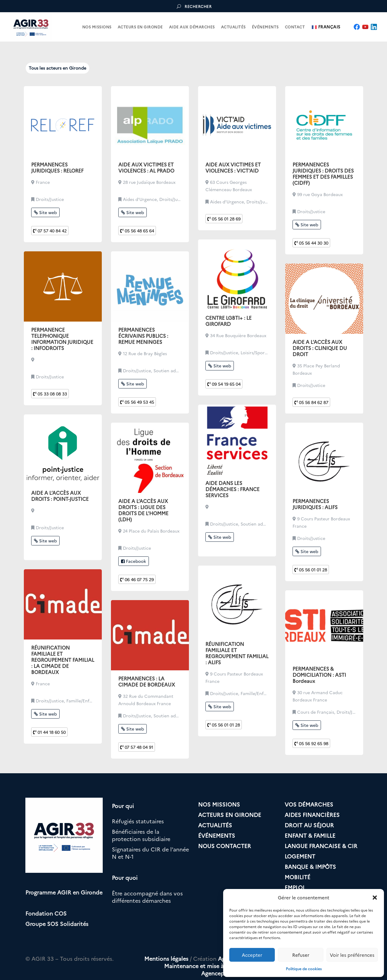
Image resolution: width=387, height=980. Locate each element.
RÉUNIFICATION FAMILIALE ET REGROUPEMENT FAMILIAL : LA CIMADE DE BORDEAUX (63, 660)
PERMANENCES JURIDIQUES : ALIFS (315, 504)
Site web (45, 212)
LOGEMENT (300, 856)
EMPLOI (295, 887)
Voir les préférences (352, 955)
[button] (375, 898)
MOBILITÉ (297, 877)
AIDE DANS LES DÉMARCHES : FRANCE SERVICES (232, 489)
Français (326, 27)
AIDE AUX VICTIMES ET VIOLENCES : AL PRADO (146, 167)
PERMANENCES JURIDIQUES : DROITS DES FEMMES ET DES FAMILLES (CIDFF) (323, 173)
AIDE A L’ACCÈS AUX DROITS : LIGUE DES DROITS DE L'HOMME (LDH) (143, 510)
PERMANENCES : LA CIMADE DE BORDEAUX (147, 681)
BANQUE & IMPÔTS (310, 867)
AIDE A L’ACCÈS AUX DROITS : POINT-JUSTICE (60, 496)
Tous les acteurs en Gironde (57, 68)
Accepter (252, 955)
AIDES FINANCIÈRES (312, 815)
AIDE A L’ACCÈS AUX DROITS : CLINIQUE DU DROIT (320, 348)
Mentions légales (166, 958)
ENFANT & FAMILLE (310, 835)
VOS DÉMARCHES (309, 804)
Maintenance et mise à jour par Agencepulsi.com (205, 969)
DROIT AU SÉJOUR (309, 825)
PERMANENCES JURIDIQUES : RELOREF (57, 167)
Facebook (134, 561)
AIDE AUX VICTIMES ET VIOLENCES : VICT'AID (233, 167)
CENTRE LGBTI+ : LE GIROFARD (229, 321)
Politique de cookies (304, 969)
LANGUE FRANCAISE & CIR (321, 846)
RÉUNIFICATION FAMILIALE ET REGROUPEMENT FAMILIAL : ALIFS (237, 653)
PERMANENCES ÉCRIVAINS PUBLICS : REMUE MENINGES (143, 336)
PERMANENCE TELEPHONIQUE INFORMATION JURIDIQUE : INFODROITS (62, 339)
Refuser (301, 955)
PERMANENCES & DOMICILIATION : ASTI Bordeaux (319, 675)
